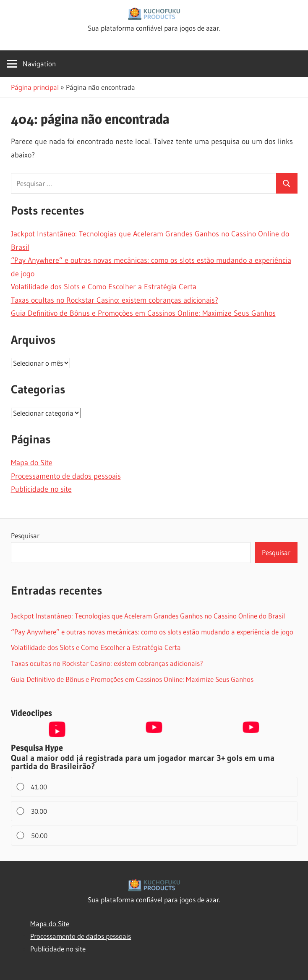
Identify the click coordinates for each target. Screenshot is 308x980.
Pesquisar (25, 536)
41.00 (32, 787)
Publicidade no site (41, 489)
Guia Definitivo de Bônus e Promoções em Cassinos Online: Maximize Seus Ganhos (143, 313)
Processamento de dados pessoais (66, 476)
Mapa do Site (32, 463)
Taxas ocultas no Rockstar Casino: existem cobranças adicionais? (115, 300)
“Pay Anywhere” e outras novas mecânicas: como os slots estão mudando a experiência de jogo (152, 632)
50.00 (33, 836)
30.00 (32, 811)
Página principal (35, 87)
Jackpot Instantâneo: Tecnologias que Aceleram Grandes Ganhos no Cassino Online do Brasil (148, 616)
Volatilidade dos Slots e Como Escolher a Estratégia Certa (104, 287)
